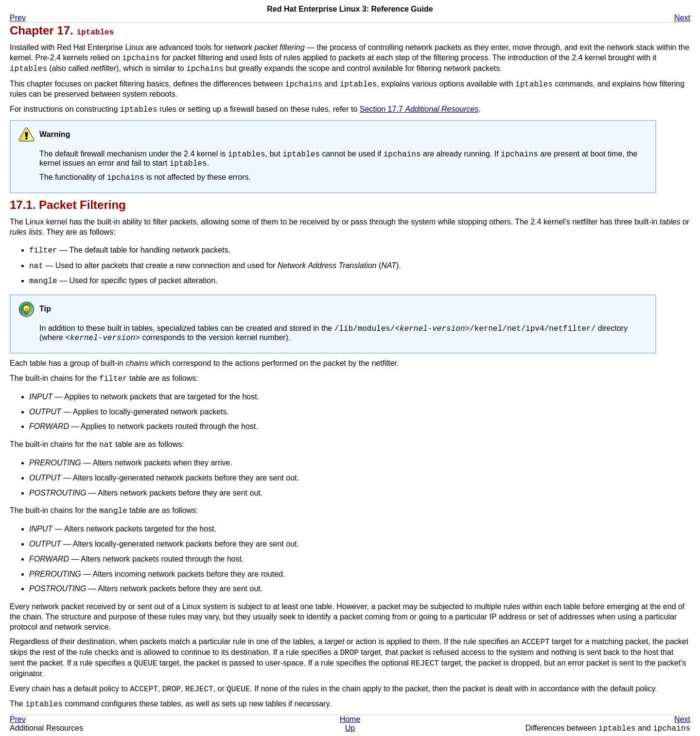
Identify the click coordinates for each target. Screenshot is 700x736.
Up (350, 731)
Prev (18, 18)
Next (682, 18)
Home (350, 722)
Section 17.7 (419, 109)
